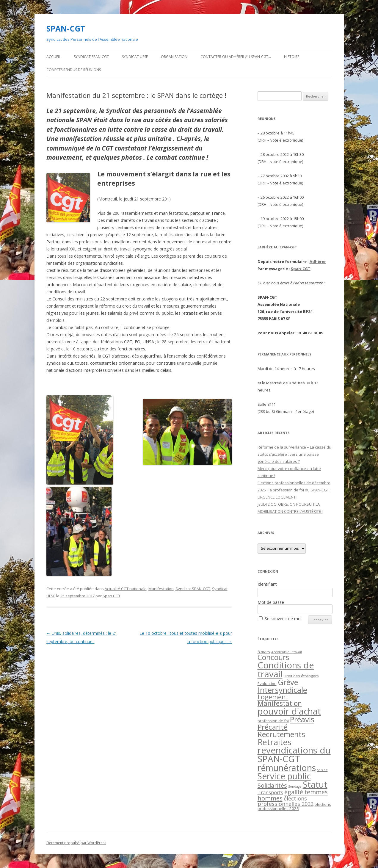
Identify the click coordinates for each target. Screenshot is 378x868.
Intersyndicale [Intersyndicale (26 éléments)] (282, 690)
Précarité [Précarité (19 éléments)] (273, 727)
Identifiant (267, 584)
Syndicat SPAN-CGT (91, 57)
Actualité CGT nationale (126, 589)
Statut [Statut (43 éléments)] (315, 784)
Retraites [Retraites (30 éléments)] (274, 742)
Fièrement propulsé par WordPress (76, 843)
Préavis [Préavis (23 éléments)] (302, 719)
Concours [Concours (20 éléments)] (273, 657)
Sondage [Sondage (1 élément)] (295, 786)
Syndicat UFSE (135, 57)
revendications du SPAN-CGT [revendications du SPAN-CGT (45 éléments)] (294, 755)
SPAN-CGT (66, 29)
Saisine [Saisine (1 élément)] (322, 770)
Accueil (54, 57)
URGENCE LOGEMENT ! (277, 497)
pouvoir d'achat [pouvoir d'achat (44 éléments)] (289, 711)
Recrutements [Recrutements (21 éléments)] (281, 734)
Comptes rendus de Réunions (74, 70)
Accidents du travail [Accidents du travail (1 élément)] (287, 652)
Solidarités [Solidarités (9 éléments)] (272, 785)
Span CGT (112, 596)
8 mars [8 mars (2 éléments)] (264, 652)
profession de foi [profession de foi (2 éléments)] (273, 721)
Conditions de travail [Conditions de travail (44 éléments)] (286, 669)
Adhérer (318, 261)
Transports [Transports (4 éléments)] (270, 792)
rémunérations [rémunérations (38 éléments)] (287, 768)
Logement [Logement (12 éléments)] (273, 697)
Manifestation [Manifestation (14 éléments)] (280, 703)
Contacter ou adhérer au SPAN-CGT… (236, 57)
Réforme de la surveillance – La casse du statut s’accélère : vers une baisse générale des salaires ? (294, 454)
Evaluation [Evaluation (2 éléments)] (267, 684)
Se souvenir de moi (283, 619)
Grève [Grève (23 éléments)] (288, 682)
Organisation (174, 57)
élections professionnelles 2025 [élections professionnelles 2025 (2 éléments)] (294, 806)
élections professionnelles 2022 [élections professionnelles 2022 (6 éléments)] (286, 801)
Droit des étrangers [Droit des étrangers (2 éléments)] (301, 676)
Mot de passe (271, 602)
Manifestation (161, 589)
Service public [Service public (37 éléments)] (284, 776)
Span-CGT (301, 269)
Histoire (292, 57)
